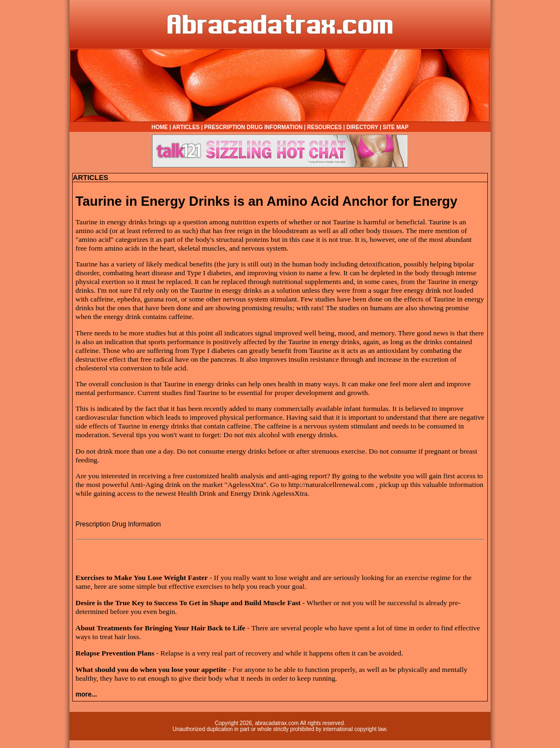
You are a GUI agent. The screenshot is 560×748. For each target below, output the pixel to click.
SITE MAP (396, 127)
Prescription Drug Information (118, 524)
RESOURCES (325, 127)
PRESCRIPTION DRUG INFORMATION (253, 127)
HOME (160, 127)
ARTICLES (186, 127)
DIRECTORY (362, 127)
